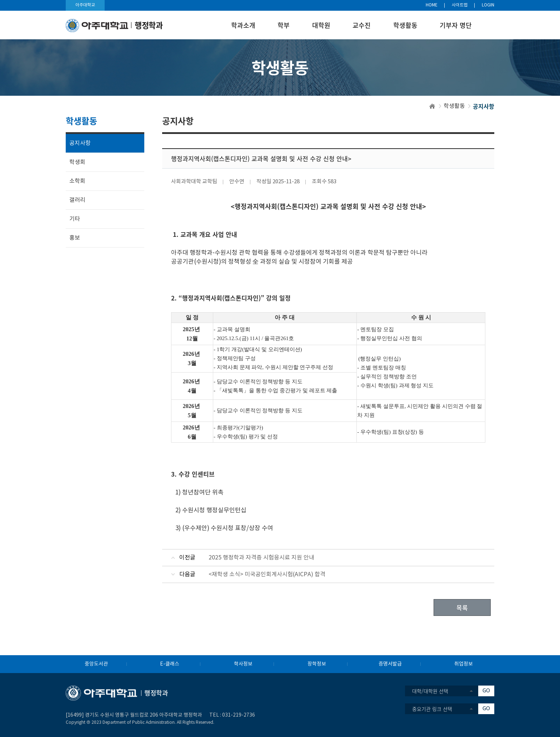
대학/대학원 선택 (430, 691)
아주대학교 (85, 5)
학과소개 (243, 25)
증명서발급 (390, 664)
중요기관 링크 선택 (432, 709)
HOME (432, 5)
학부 (284, 25)
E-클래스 (170, 664)
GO (486, 691)
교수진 (362, 25)
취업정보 (464, 664)
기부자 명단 (456, 25)
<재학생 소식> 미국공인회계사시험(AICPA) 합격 (267, 574)
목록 (462, 607)
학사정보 (243, 664)
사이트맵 (460, 5)
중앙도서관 (96, 664)
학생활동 (405, 25)
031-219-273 (237, 715)
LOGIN (488, 5)
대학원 (321, 25)
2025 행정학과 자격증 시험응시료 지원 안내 (261, 558)
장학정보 (317, 664)
